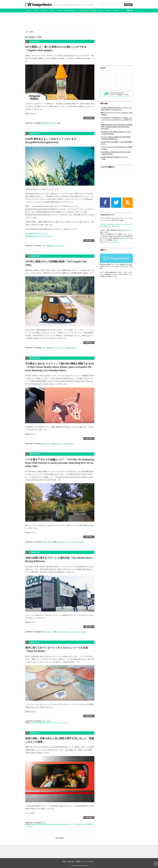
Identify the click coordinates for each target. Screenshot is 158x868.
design (65, 632)
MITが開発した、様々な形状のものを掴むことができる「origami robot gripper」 (116, 133)
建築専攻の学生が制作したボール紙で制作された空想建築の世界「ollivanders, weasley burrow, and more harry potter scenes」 (117, 127)
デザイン (64, 348)
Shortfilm (64, 542)
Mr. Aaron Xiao (33, 824)
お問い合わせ (126, 230)
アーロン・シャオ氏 (73, 824)
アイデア (63, 444)
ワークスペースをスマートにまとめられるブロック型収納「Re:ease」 (117, 148)
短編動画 (80, 542)
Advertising (83, 10)
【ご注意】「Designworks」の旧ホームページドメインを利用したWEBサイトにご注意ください (116, 109)
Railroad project (63, 824)
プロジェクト (53, 723)
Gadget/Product (70, 10)
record (38, 723)
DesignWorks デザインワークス (37, 233)
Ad (57, 632)
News (36, 10)
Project (34, 723)
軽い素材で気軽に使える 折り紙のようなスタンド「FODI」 (114, 158)
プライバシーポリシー (114, 242)
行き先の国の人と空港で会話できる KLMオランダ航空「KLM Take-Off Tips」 (116, 153)
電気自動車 (73, 348)
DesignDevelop (125, 266)
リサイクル (60, 723)
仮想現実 (68, 444)
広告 (82, 632)
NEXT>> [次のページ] (62, 838)
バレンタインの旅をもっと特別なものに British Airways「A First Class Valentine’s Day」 (116, 138)
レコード (66, 723)
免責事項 (78, 861)
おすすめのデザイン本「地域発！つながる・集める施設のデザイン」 (117, 143)
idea (57, 444)
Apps (59, 10)
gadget (53, 348)
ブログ (62, 246)
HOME (64, 861)
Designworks (57, 246)
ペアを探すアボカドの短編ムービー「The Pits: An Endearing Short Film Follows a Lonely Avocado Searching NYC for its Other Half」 (60, 463)
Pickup (116, 10)
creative (59, 542)
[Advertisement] (79, 21)
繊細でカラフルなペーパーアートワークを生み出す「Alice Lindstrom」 (117, 114)
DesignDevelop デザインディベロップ (39, 236)
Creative (45, 10)
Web (53, 10)
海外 (72, 444)
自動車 (68, 348)
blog (52, 246)
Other (108, 10)
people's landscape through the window (48, 824)
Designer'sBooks (96, 10)
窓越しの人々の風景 (85, 824)
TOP (27, 32)
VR (59, 444)
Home (29, 10)
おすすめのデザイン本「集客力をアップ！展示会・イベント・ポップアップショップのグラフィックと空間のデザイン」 (117, 120)
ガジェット (58, 348)
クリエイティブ (71, 542)
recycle (42, 723)
